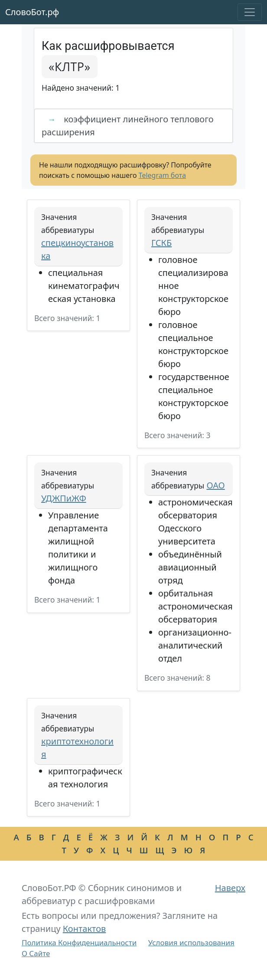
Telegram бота (162, 175)
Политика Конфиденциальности (79, 942)
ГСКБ (161, 243)
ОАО (215, 485)
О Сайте (36, 953)
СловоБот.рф (32, 12)
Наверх (230, 888)
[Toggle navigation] (250, 12)
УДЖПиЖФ (64, 498)
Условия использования (191, 942)
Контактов (85, 929)
